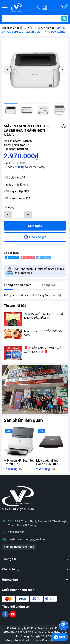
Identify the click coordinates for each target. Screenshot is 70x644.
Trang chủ (8, 28)
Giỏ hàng (66, 7)
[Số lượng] (18, 215)
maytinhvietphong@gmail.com (28, 539)
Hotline (38, 7)
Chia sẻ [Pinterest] (27, 257)
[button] (63, 70)
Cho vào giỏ (38, 237)
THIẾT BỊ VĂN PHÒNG (30, 28)
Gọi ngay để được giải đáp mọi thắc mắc (40, 271)
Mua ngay (35, 226)
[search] (64, 19)
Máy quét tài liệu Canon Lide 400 (47, 462)
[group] (35, 70)
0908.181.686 (16, 532)
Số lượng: (9, 207)
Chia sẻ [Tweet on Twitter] (43, 257)
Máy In (50, 28)
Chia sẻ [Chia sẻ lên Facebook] (11, 257)
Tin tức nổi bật (15, 306)
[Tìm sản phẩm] (35, 19)
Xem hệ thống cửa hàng (19, 547)
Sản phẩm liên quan (23, 420)
